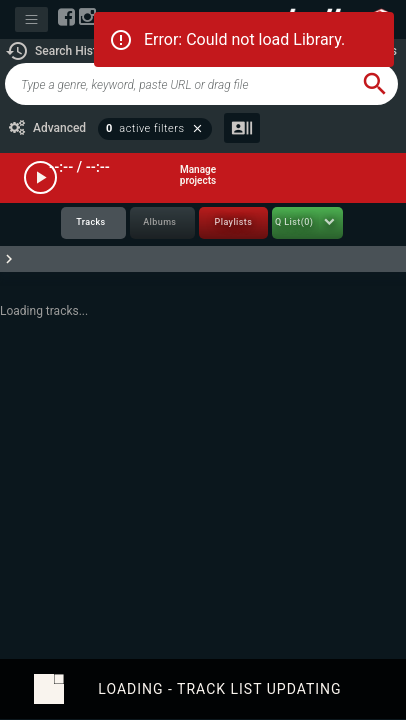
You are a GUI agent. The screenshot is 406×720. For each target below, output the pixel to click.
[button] (59, 51)
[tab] (93, 223)
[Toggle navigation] (31, 19)
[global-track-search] (178, 84)
